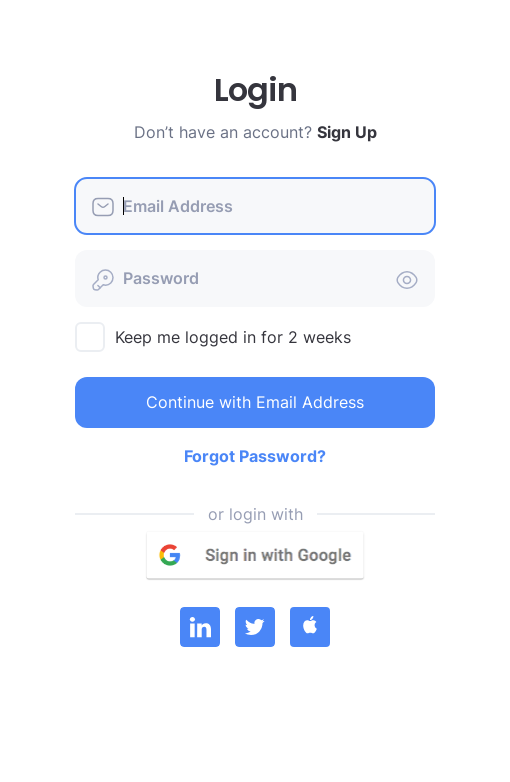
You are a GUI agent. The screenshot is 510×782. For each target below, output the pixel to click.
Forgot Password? (255, 456)
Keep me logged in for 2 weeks (233, 337)
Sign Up (347, 132)
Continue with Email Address (255, 402)
